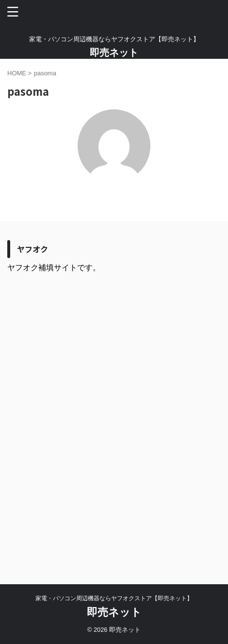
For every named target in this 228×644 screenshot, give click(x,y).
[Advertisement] (114, 421)
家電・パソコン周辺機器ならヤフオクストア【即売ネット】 (114, 598)
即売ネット (114, 52)
